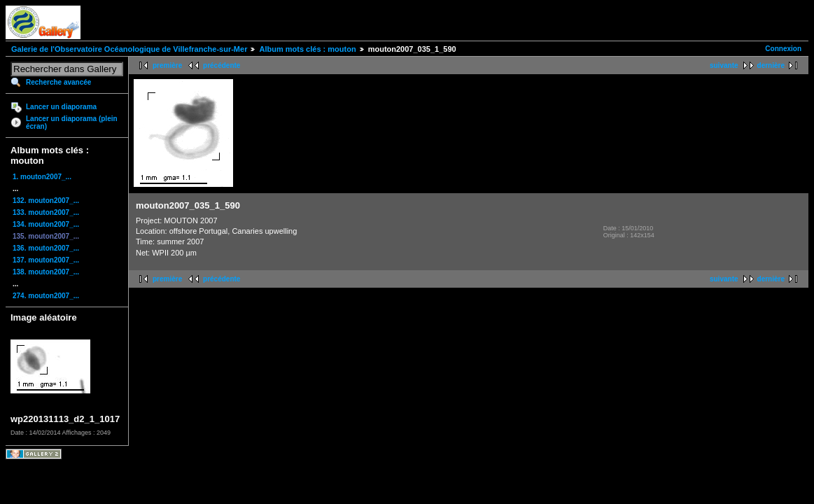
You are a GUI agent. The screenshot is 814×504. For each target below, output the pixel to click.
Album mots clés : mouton (307, 49)
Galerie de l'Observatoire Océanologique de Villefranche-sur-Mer (129, 49)
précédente (222, 65)
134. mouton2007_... (46, 224)
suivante (724, 65)
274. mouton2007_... (46, 296)
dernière (771, 65)
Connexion (783, 49)
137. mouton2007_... (46, 260)
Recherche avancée (58, 82)
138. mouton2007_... (46, 272)
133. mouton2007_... (46, 212)
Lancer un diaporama (61, 107)
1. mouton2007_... (42, 177)
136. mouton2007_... (46, 248)
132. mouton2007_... (46, 201)
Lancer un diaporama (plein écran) (72, 122)
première (167, 65)
